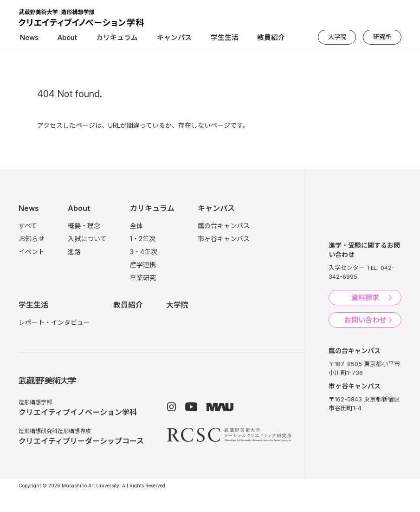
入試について (87, 239)
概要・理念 (84, 226)
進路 (74, 252)
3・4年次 (144, 252)
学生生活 (212, 38)
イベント (32, 252)
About (63, 38)
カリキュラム (110, 38)
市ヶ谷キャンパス (224, 239)
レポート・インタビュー (54, 322)
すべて (28, 226)
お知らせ (32, 239)
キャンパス (165, 38)
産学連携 (143, 265)
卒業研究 (143, 278)
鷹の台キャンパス (224, 226)
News (28, 38)
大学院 (338, 37)
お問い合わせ (365, 320)
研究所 (383, 37)
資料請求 (365, 298)
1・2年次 (143, 239)
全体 (136, 226)
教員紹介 (256, 38)
